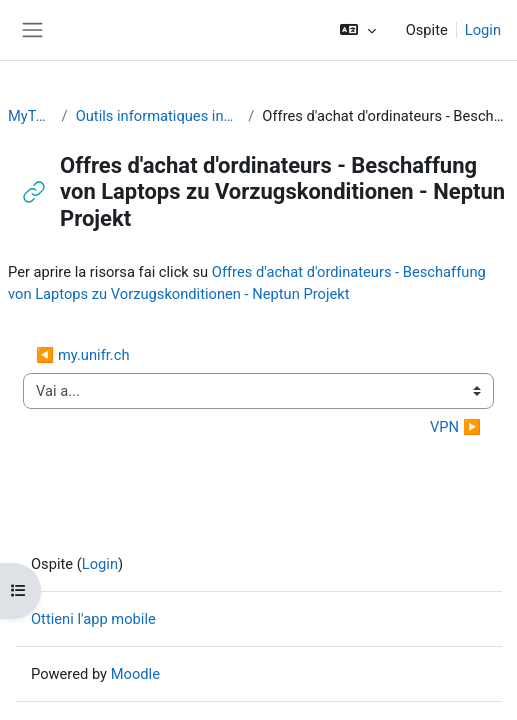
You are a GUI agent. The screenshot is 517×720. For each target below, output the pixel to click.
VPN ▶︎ (455, 427)
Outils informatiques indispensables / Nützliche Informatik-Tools (158, 116)
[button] (357, 30)
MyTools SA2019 (31, 116)
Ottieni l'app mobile (93, 619)
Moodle (135, 674)
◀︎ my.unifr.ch (83, 355)
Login (483, 30)
